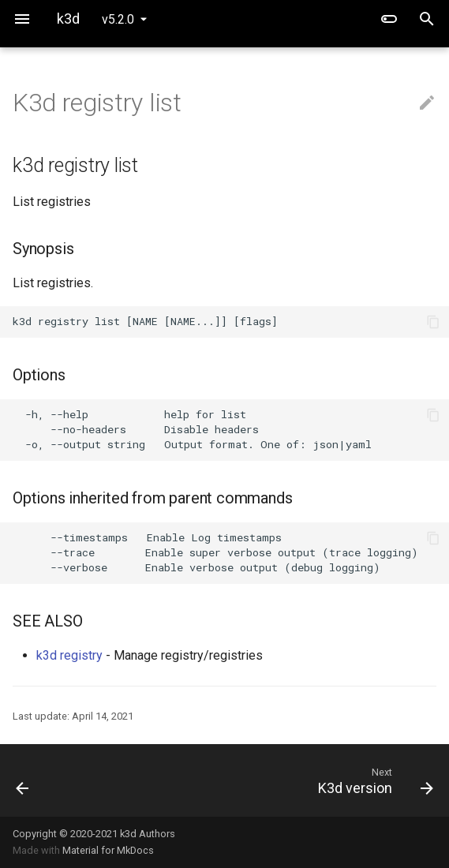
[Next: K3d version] (280, 780)
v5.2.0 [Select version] (118, 19)
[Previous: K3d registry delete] (58, 780)
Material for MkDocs (108, 850)
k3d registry (69, 655)
